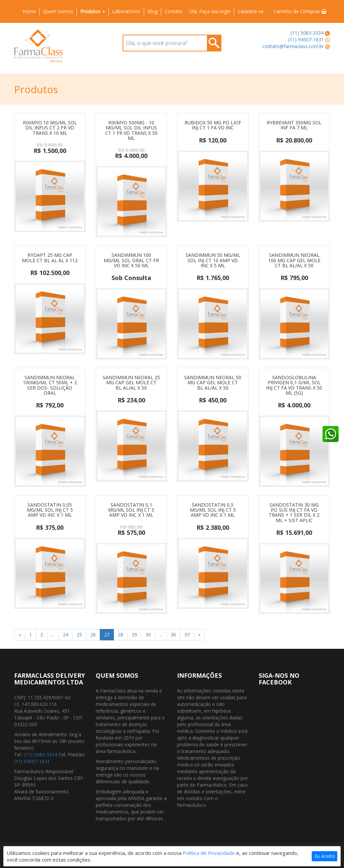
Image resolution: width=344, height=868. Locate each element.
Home (29, 11)
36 (173, 635)
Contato (174, 11)
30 (148, 635)
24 (66, 635)
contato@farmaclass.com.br (293, 46)
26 (93, 635)
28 (121, 635)
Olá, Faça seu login (210, 11)
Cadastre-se (251, 11)
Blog (153, 11)
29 (134, 635)
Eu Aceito (325, 856)
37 (187, 635)
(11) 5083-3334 (307, 33)
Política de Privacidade (209, 853)
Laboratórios (126, 11)
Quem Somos (58, 11)
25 (79, 635)
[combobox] (172, 43)
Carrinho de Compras (300, 11)
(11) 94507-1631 (306, 40)
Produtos (93, 11)
